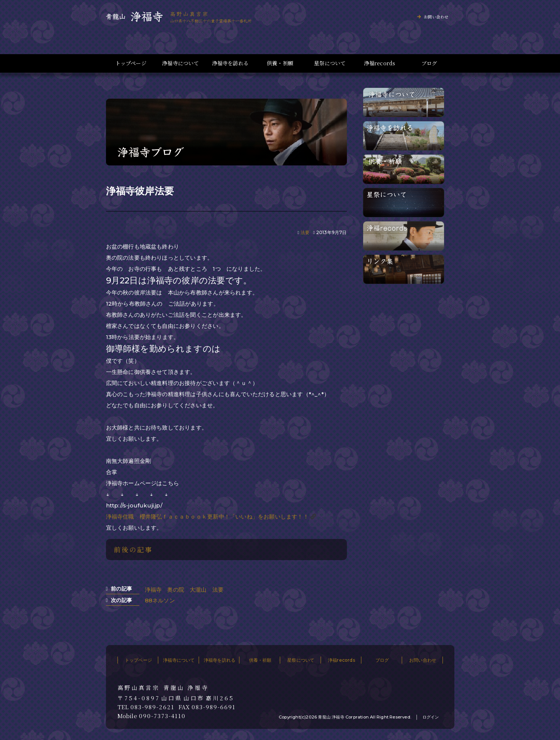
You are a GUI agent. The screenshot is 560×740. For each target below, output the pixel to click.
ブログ (429, 63)
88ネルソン (160, 600)
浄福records (380, 63)
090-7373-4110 (162, 716)
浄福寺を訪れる (230, 63)
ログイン (431, 717)
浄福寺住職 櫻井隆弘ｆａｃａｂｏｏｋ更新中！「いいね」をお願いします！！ (207, 517)
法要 (305, 232)
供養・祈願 (280, 63)
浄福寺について (180, 63)
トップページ (131, 63)
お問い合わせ (436, 17)
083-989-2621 (153, 707)
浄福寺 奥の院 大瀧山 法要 (184, 590)
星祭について (330, 63)
